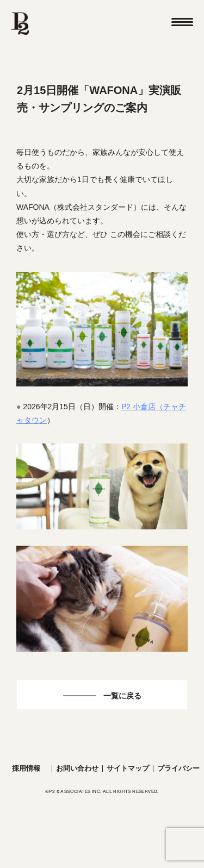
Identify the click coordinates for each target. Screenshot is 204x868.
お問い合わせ (77, 768)
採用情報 (26, 768)
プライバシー (178, 768)
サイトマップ (128, 768)
